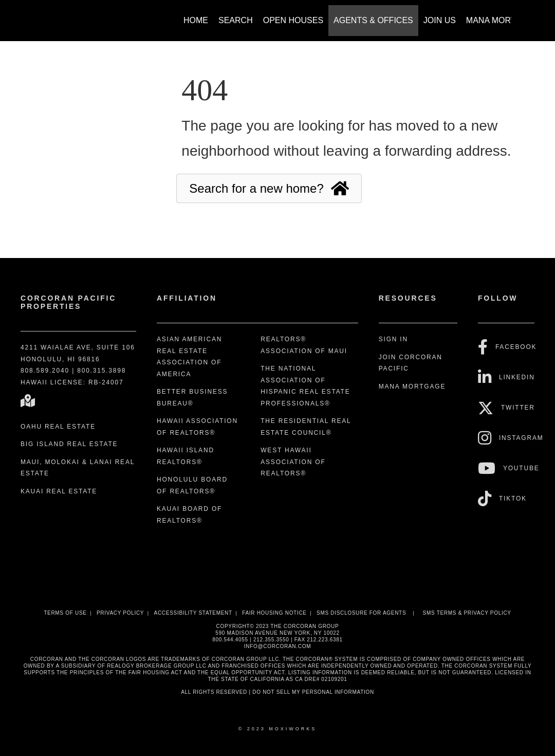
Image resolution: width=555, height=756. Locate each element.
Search (236, 20)
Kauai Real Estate (59, 491)
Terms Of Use (65, 613)
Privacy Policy (120, 613)
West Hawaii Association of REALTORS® (293, 462)
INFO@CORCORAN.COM (277, 646)
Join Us (440, 20)
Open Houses (293, 20)
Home (196, 20)
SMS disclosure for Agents (361, 613)
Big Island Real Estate (69, 444)
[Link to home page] (41, 15)
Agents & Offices (373, 20)
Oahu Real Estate (58, 427)
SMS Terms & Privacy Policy (467, 613)
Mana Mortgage (503, 20)
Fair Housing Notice (274, 613)
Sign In (393, 339)
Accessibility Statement (193, 613)
